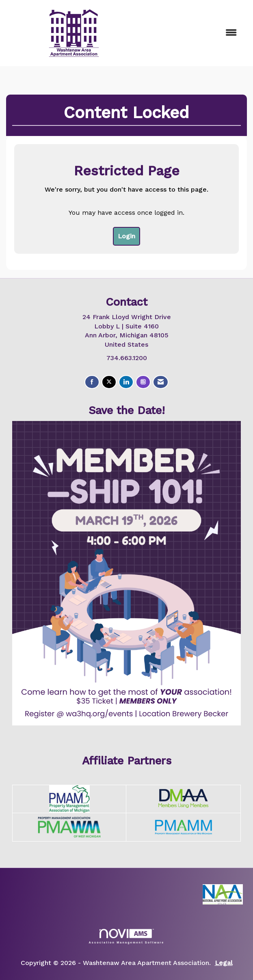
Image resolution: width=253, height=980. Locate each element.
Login (126, 236)
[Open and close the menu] (193, 33)
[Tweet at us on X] (109, 382)
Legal (224, 963)
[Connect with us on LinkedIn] (126, 382)
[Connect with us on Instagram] (143, 382)
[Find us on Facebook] (92, 382)
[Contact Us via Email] (161, 382)
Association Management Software (127, 936)
